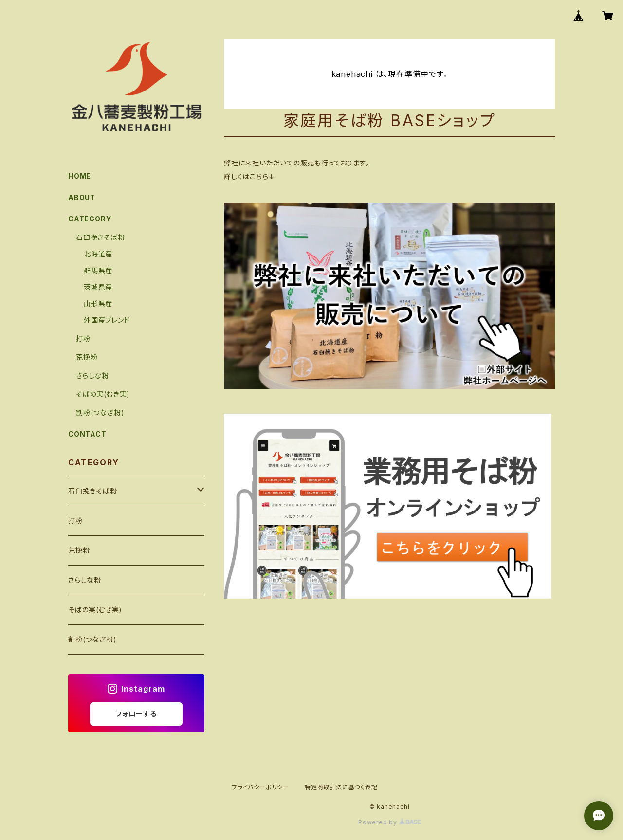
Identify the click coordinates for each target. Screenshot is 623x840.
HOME (80, 176)
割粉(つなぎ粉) (100, 412)
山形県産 (98, 303)
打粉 (83, 338)
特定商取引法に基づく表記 (341, 787)
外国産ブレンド (107, 320)
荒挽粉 (87, 357)
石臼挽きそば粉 (101, 237)
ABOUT (82, 197)
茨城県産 (98, 287)
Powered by (389, 822)
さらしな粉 (92, 375)
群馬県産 (98, 270)
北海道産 (98, 254)
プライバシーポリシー (260, 787)
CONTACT (87, 434)
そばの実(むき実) (103, 394)
